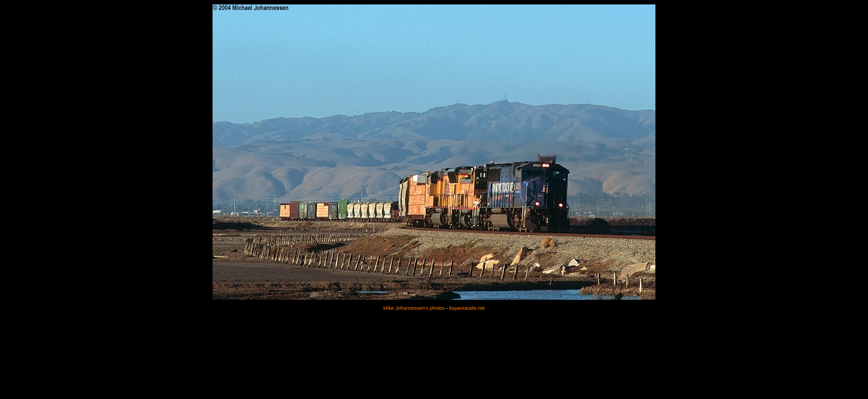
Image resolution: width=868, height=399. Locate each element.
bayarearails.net (467, 308)
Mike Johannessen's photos (414, 308)
